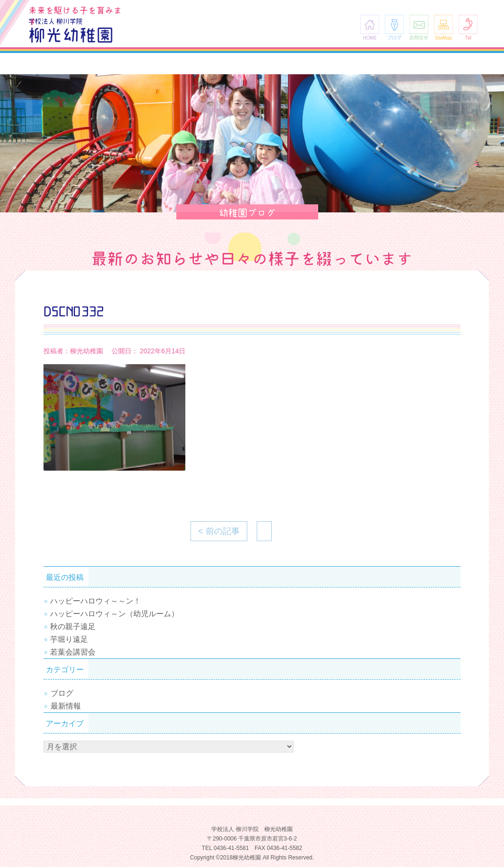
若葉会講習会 (73, 652)
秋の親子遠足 (73, 626)
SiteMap (443, 27)
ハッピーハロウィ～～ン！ (96, 601)
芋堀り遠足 (69, 639)
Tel (468, 27)
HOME (370, 27)
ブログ (394, 27)
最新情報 (66, 706)
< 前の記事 (219, 531)
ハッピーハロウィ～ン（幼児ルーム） (114, 614)
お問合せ (419, 27)
